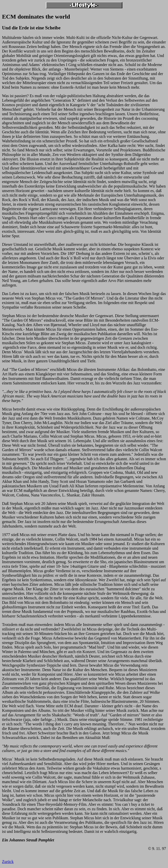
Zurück (8, 862)
